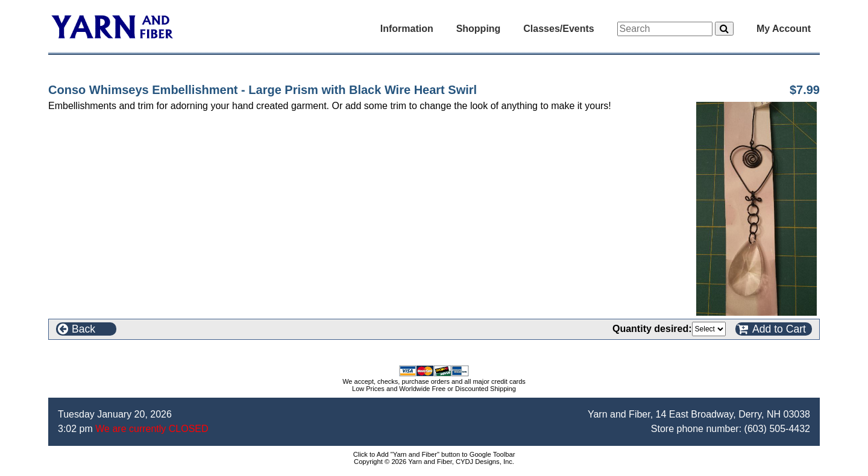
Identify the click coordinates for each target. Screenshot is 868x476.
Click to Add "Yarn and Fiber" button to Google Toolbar (434, 454)
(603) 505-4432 (777, 429)
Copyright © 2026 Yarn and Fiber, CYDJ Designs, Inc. (434, 462)
